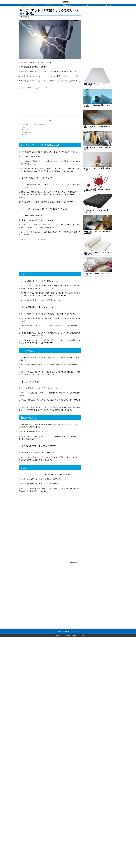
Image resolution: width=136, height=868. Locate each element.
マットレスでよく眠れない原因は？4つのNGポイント (97, 106)
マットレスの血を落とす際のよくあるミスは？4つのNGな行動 (97, 190)
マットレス (30, 7)
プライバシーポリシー (58, 635)
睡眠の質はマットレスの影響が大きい (33, 125)
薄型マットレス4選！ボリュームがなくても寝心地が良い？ (97, 253)
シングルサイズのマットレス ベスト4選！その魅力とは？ (98, 211)
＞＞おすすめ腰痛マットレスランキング (33, 88)
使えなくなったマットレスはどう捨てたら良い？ (97, 148)
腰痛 (23, 127)
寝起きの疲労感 (27, 132)
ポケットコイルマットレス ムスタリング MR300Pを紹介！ (97, 127)
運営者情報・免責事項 (70, 635)
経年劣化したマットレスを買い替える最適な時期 (97, 169)
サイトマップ (80, 635)
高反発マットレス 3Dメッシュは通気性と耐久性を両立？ (97, 232)
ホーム (22, 7)
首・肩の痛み (26, 130)
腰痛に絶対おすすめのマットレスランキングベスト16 (97, 85)
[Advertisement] (50, 103)
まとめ (24, 135)
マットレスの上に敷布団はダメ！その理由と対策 (97, 274)
